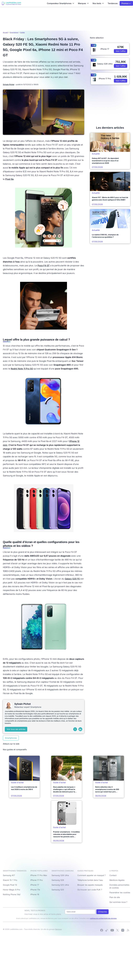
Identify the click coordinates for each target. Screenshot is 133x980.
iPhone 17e (35, 890)
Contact (113, 875)
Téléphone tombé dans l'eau (90, 880)
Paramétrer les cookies (120, 893)
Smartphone (14, 32)
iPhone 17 (35, 885)
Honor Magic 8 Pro (11, 890)
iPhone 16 (35, 894)
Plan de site (115, 897)
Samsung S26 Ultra (60, 875)
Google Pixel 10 (10, 885)
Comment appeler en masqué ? (91, 875)
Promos (126, 3)
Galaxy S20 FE (72, 579)
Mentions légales (117, 880)
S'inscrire (103, 912)
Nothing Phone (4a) (12, 894)
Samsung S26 (58, 880)
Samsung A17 (9, 875)
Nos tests (98, 3)
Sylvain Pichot (9, 84)
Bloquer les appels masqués (90, 885)
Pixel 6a (9, 179)
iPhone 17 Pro (37, 880)
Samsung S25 (58, 890)
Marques (83, 3)
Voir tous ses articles (16, 729)
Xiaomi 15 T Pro (10, 880)
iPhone (73, 441)
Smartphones (11, 738)
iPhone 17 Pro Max (39, 875)
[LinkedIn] (80, 729)
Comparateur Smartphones (61, 3)
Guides (22, 32)
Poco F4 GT (44, 266)
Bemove (58, 929)
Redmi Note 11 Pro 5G (22, 369)
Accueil (5, 32)
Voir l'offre (121, 51)
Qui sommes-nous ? (118, 902)
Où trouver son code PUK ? (90, 890)
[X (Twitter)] (75, 729)
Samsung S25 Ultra (60, 885)
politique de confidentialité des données (103, 918)
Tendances (113, 3)
